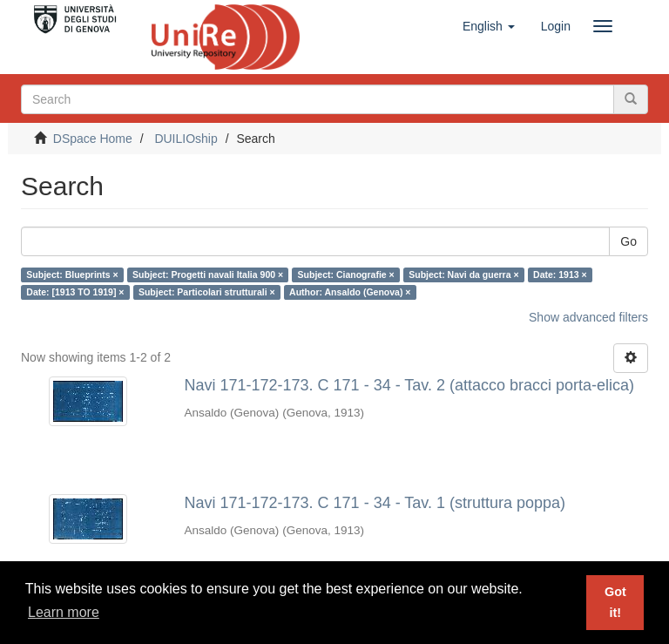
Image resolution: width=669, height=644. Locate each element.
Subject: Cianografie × (346, 275)
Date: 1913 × (560, 275)
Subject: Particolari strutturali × (207, 292)
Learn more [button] (64, 612)
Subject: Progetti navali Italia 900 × (208, 275)
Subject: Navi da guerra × (463, 275)
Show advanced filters (588, 317)
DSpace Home (93, 139)
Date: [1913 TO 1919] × (75, 292)
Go (628, 241)
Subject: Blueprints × (72, 275)
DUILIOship (186, 139)
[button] (489, 26)
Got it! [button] (615, 602)
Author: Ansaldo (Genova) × (350, 292)
